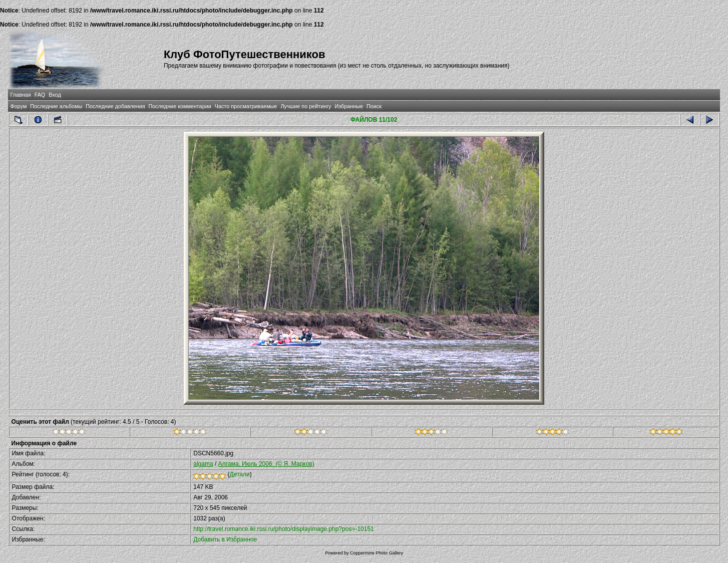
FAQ (40, 95)
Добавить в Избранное (225, 539)
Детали (240, 474)
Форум (19, 106)
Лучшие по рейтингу (306, 106)
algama (203, 464)
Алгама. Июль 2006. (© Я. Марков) (266, 464)
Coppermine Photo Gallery (377, 553)
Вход (55, 95)
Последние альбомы (56, 106)
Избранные (348, 106)
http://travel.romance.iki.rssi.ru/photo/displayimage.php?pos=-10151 (284, 529)
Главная (21, 95)
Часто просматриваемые (246, 106)
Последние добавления (115, 106)
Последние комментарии (180, 106)
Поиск (374, 106)
